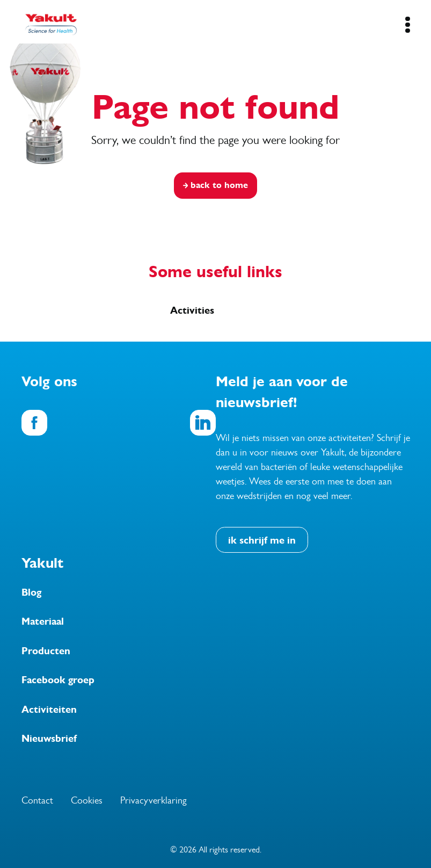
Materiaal (43, 621)
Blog (31, 592)
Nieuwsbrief (49, 739)
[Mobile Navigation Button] (408, 25)
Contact (37, 800)
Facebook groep (58, 680)
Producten (46, 651)
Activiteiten (49, 710)
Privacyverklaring (154, 800)
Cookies (87, 800)
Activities (192, 310)
